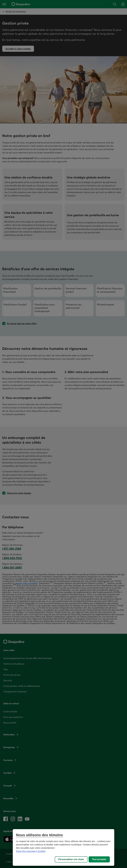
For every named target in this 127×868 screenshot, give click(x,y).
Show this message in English (31, 851)
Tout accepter (99, 859)
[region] (64, 847)
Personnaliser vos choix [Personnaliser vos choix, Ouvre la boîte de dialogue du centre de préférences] (71, 859)
